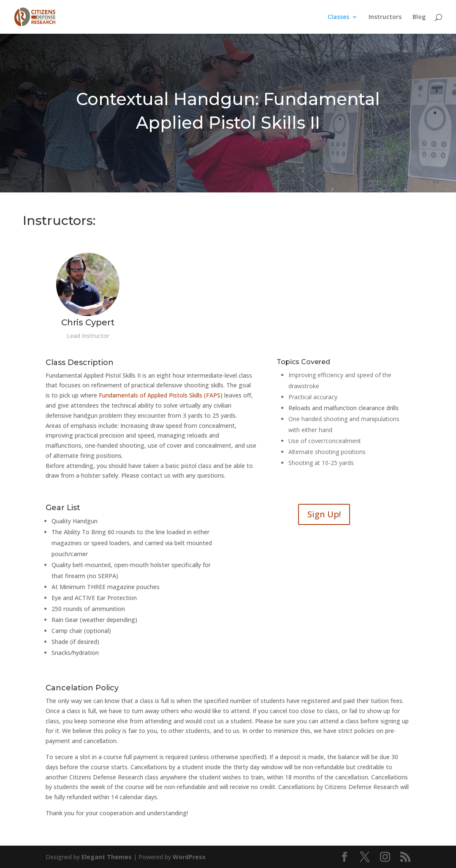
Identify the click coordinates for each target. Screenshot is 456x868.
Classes (338, 17)
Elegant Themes (107, 857)
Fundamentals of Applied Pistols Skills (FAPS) (161, 395)
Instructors (385, 17)
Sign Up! (324, 514)
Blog (419, 17)
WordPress (189, 857)
